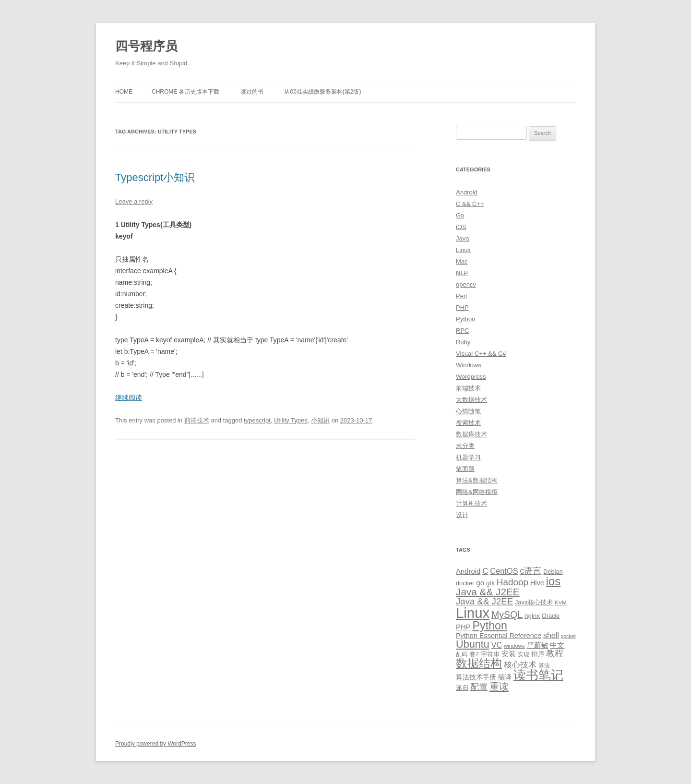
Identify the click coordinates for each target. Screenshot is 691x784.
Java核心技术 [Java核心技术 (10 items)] (534, 602)
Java (462, 238)
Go (460, 215)
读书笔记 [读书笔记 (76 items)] (538, 675)
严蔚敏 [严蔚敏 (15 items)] (538, 645)
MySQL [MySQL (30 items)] (507, 615)
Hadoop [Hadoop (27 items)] (512, 582)
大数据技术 (471, 400)
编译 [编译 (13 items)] (505, 677)
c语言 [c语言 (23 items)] (530, 571)
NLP (462, 273)
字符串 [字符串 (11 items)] (490, 654)
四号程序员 (146, 46)
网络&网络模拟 (477, 492)
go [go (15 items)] (480, 583)
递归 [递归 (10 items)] (462, 688)
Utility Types (291, 420)
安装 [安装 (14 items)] (509, 654)
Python (465, 319)
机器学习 (468, 457)
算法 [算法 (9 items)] (544, 665)
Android (467, 192)
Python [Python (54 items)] (490, 626)
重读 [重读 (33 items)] (499, 687)
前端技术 (197, 420)
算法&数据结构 (477, 480)
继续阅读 (129, 398)
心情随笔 (468, 411)
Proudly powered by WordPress (156, 744)
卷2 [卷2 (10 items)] (474, 654)
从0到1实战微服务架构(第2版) (322, 92)
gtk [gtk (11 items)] (490, 583)
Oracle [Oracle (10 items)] (551, 616)
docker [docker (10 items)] (465, 583)
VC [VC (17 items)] (497, 645)
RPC (462, 331)
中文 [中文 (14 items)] (557, 645)
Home (124, 92)
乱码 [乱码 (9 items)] (462, 654)
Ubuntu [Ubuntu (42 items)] (473, 644)
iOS (461, 227)
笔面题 (465, 469)
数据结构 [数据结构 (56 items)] (479, 663)
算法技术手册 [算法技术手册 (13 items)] (476, 677)
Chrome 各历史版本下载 (185, 92)
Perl (461, 296)
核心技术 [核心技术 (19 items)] (520, 665)
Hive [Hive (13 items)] (537, 583)
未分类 (465, 446)
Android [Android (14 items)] (468, 571)
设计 (462, 515)
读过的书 (252, 92)
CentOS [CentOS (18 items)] (504, 571)
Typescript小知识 (155, 177)
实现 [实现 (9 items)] (524, 654)
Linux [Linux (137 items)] (473, 613)
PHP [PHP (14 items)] (463, 627)
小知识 (320, 420)
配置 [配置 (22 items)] (479, 687)
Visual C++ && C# (481, 354)
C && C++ (470, 204)
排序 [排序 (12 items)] (538, 654)
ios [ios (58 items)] (553, 581)
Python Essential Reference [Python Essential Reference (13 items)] (499, 636)
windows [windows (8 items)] (514, 646)
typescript (257, 420)
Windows (469, 365)
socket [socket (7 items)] (568, 636)
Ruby (463, 342)
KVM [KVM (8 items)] (561, 603)
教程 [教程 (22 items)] (555, 653)
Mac (462, 261)
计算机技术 (471, 503)
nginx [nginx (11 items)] (532, 616)
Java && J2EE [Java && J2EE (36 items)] (488, 592)
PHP (462, 308)
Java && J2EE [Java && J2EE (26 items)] (484, 601)
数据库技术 (471, 434)
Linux (463, 250)
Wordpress (471, 377)
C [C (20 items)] (485, 571)
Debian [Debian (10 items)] (553, 572)
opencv (466, 284)
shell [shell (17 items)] (551, 635)
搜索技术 (468, 423)
